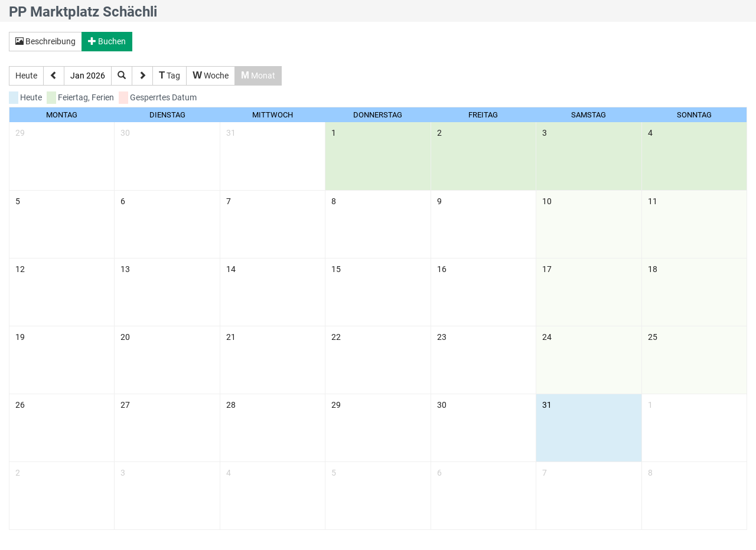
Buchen (107, 41)
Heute (26, 76)
